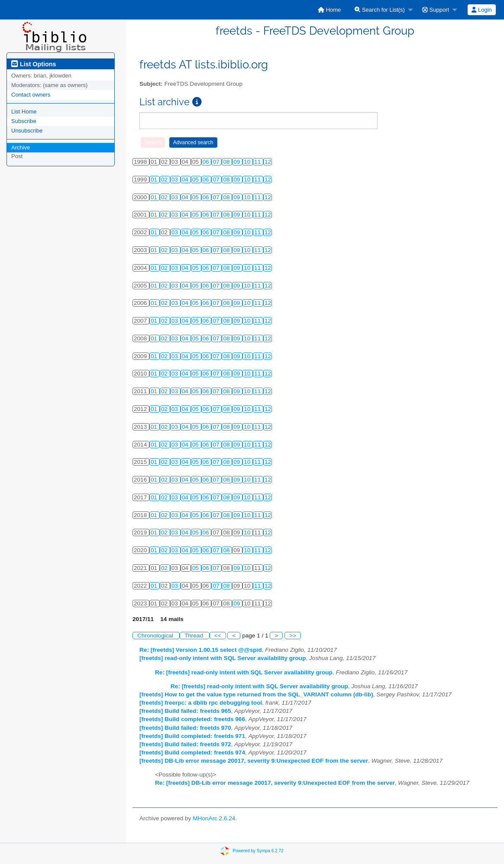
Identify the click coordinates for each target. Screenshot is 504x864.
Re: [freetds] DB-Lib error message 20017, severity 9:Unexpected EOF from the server (275, 783)
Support (436, 10)
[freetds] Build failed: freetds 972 (185, 744)
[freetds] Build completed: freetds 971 (192, 736)
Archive (21, 147)
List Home (24, 112)
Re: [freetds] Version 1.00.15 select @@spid (201, 650)
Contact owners (31, 95)
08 (227, 162)
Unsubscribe (27, 131)
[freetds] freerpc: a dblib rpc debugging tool (201, 703)
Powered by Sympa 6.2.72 (258, 851)
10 (248, 162)
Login (481, 10)
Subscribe (24, 121)
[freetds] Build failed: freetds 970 (185, 728)
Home (329, 10)
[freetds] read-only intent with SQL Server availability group (223, 658)
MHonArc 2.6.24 (214, 818)
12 (268, 162)
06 (207, 162)
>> (293, 636)
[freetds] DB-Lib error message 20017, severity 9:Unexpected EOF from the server (254, 761)
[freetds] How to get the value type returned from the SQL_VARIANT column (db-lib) (256, 694)
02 (165, 180)
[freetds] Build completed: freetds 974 (192, 752)
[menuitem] (329, 10)
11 (258, 162)
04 (186, 180)
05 (196, 180)
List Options (34, 64)
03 (176, 180)
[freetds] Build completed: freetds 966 (192, 719)
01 (155, 180)
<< (218, 636)
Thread (195, 636)
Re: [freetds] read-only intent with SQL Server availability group (244, 672)
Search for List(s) (380, 10)
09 (237, 162)
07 (217, 162)
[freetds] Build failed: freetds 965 (185, 711)
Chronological (156, 636)
